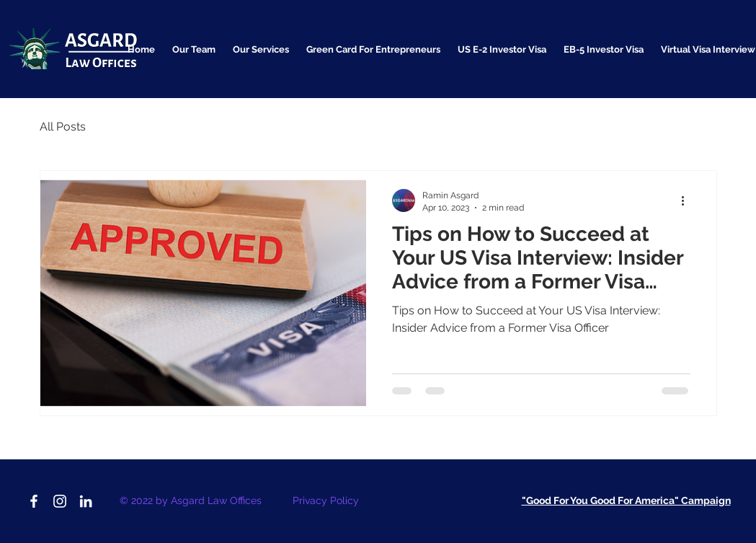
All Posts (63, 127)
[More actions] (688, 200)
